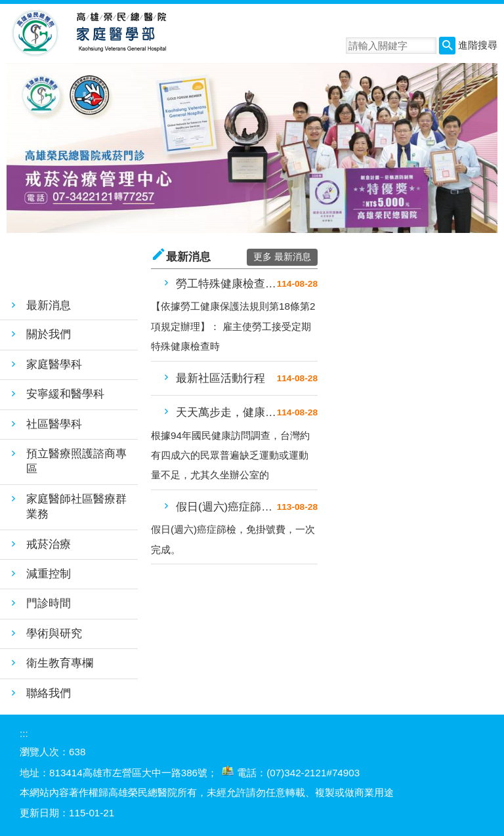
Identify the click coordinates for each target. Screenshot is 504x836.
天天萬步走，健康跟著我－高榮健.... (226, 412)
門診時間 (49, 603)
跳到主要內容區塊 (7, 7)
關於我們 (49, 334)
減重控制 (49, 574)
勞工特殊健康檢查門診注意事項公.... (226, 284)
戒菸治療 (49, 544)
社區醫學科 (54, 424)
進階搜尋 (478, 45)
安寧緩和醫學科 (65, 394)
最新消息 (49, 305)
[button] (447, 46)
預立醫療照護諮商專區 (76, 461)
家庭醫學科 (54, 365)
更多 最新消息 (282, 257)
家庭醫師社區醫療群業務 (76, 507)
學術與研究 (54, 634)
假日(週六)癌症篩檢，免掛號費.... (226, 507)
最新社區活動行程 (220, 378)
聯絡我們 (49, 693)
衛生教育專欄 (60, 663)
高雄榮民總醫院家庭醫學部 (120, 33)
